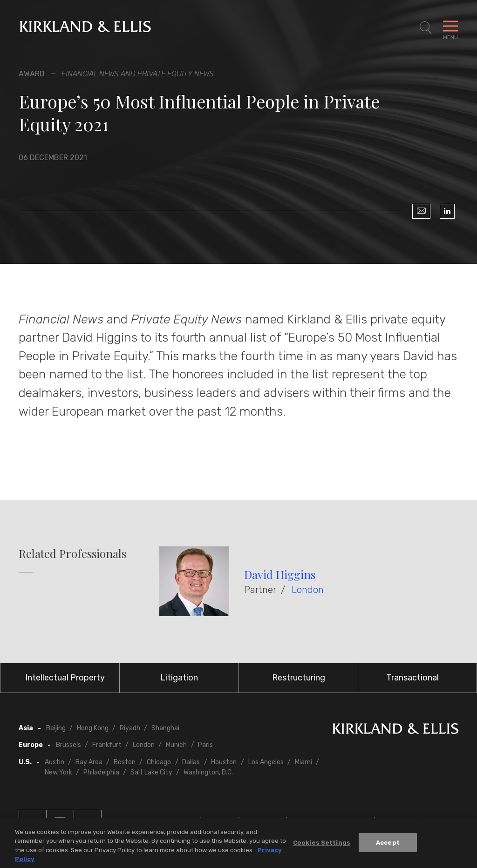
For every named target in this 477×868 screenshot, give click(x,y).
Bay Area (89, 762)
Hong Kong (93, 728)
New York (58, 772)
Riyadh (130, 728)
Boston (125, 762)
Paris (205, 745)
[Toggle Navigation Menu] (450, 28)
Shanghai (165, 728)
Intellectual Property (65, 678)
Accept (388, 845)
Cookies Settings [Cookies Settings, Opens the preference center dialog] (322, 845)
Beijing (56, 728)
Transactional (412, 678)
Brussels (68, 745)
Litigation (179, 678)
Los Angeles (266, 762)
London (308, 590)
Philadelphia (101, 772)
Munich (176, 745)
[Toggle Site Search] (426, 28)
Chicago (159, 762)
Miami (303, 762)
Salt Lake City (151, 772)
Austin (55, 762)
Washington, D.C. (208, 772)
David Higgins (280, 574)
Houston (224, 762)
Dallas (191, 762)
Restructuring (299, 678)
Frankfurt (107, 745)
